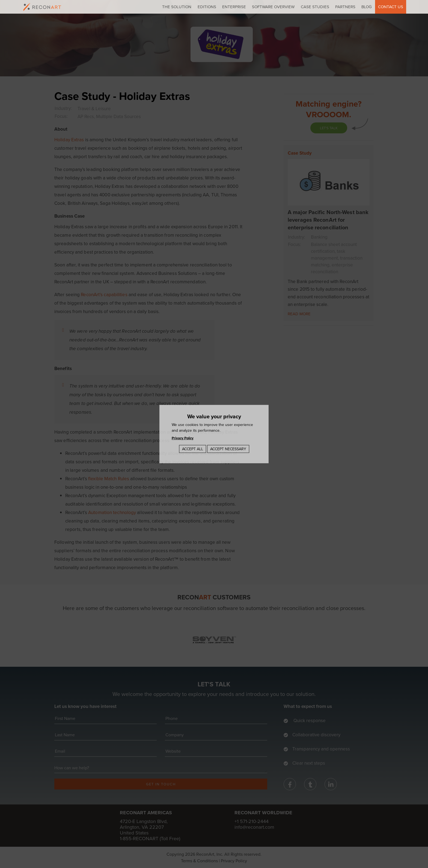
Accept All (193, 449)
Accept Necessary (228, 449)
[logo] (42, 7)
